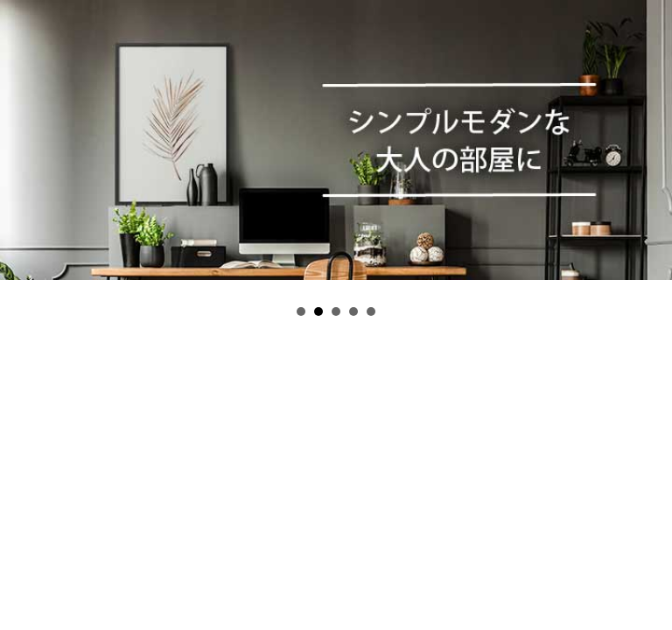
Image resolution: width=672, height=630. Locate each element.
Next (649, 151)
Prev (23, 151)
